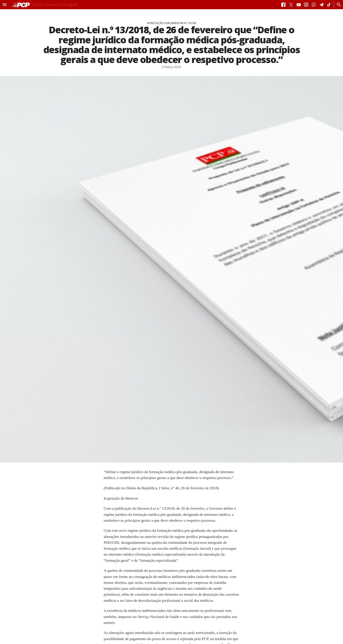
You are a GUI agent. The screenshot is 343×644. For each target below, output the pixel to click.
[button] (5, 5)
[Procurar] (338, 5)
